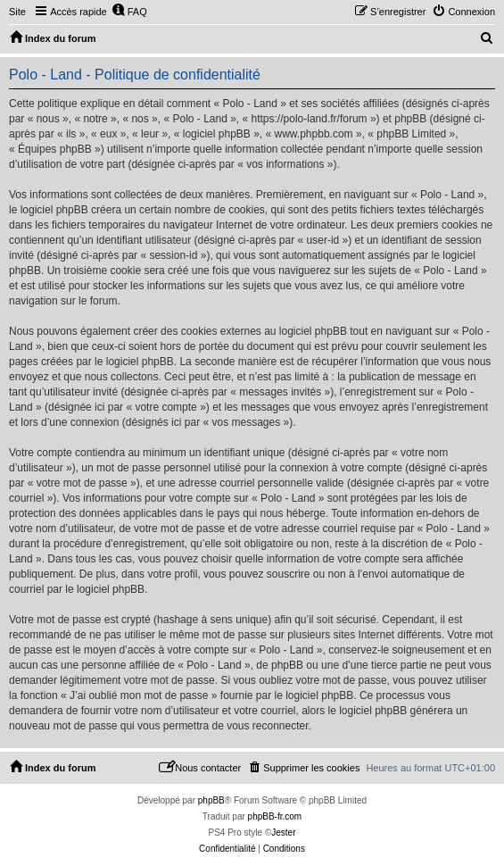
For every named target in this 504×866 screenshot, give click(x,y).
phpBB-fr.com (275, 816)
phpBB (211, 800)
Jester (283, 833)
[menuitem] (129, 12)
